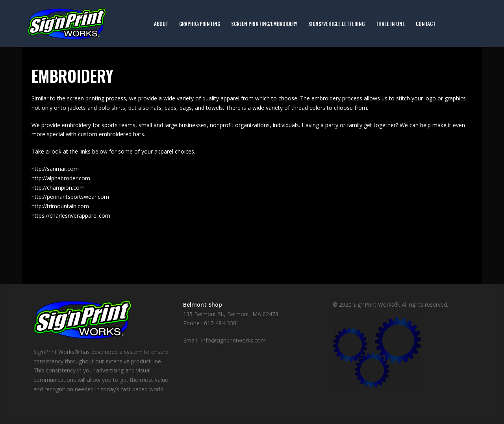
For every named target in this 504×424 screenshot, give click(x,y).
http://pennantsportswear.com (70, 197)
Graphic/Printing (200, 24)
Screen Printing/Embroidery (264, 24)
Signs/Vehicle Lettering (336, 24)
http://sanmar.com (55, 169)
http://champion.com (58, 188)
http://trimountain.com (60, 206)
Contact (426, 24)
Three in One (390, 24)
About (161, 24)
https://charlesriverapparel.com (71, 216)
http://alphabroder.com (61, 178)
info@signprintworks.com (233, 340)
